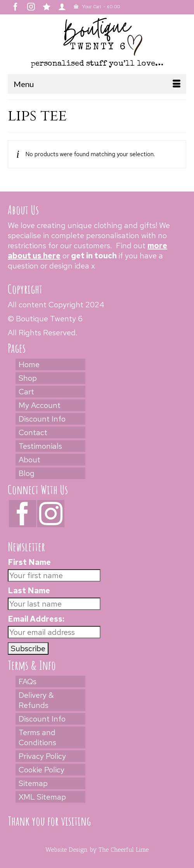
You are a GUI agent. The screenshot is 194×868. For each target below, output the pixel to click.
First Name (29, 562)
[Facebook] (23, 514)
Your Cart (97, 7)
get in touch (94, 256)
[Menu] (97, 84)
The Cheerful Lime (124, 850)
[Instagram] (51, 514)
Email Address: (36, 619)
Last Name (29, 591)
